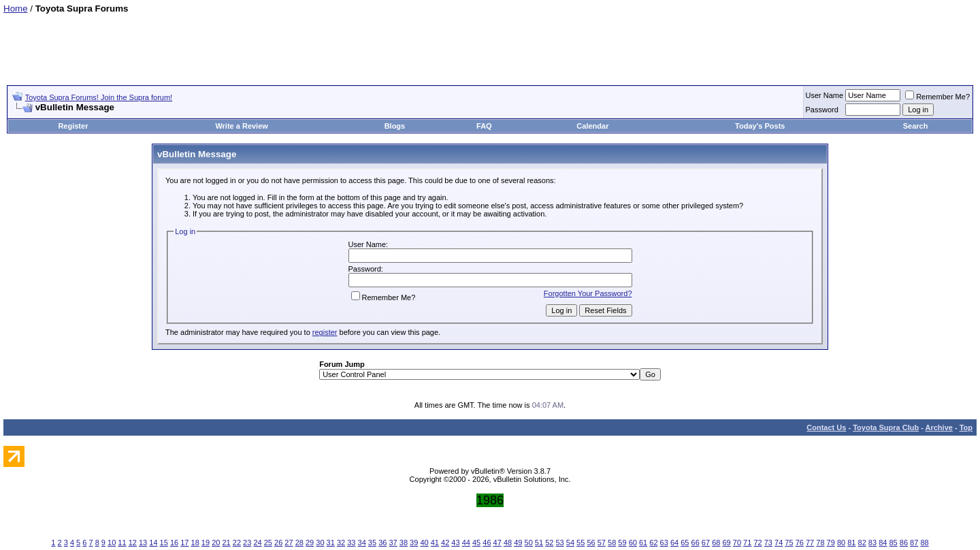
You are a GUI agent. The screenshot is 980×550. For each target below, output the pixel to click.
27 (289, 543)
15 (164, 543)
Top (966, 427)
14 (153, 543)
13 (143, 543)
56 (591, 543)
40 (424, 543)
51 (539, 543)
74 (779, 543)
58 (612, 543)
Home (16, 9)
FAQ (484, 126)
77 (810, 543)
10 (112, 543)
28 (299, 543)
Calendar (592, 126)
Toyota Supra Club (886, 427)
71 (747, 543)
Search (916, 126)
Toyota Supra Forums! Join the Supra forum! (99, 97)
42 (445, 543)
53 (559, 543)
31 (331, 543)
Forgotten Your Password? (588, 293)
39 (414, 543)
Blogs (395, 126)
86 (904, 543)
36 (382, 543)
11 (122, 543)
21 (226, 543)
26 (278, 543)
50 (529, 543)
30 (320, 543)
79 (831, 543)
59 (622, 543)
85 (893, 543)
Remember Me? (937, 97)
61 (643, 543)
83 (872, 543)
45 (476, 543)
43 (455, 543)
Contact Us (826, 427)
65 (685, 543)
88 (924, 543)
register (325, 332)
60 (633, 543)
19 (206, 543)
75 (789, 543)
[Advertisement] (490, 44)
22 (237, 543)
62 (653, 543)
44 (466, 543)
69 (726, 543)
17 (184, 543)
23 (247, 543)
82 (862, 543)
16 (174, 543)
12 (133, 543)
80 (841, 543)
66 (696, 543)
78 (820, 543)
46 (487, 543)
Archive (939, 427)
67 (706, 543)
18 (195, 543)
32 (341, 543)
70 (737, 543)
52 (549, 543)
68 (716, 543)
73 (768, 543)
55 (581, 543)
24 (257, 543)
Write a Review (241, 126)
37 (393, 543)
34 (362, 543)
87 (914, 543)
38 (404, 543)
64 (674, 543)
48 (508, 543)
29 (310, 543)
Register (73, 126)
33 (351, 543)
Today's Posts (760, 126)
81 (851, 543)
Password (822, 110)
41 (435, 543)
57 (602, 543)
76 (800, 543)
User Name (825, 95)
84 (883, 543)
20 (216, 543)
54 (570, 543)
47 (497, 543)
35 (372, 543)
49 (518, 543)
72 (757, 543)
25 (268, 543)
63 (664, 543)
